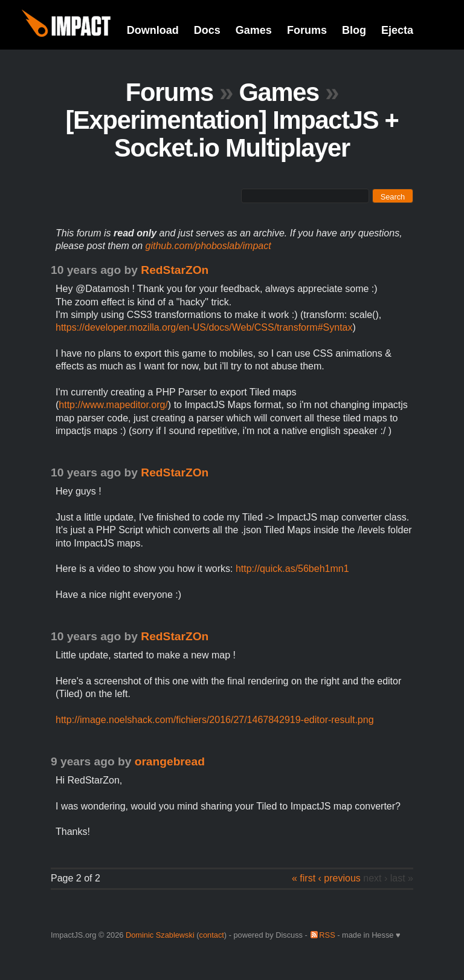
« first (304, 878)
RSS (327, 935)
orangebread (170, 761)
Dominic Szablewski (160, 935)
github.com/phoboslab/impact (208, 246)
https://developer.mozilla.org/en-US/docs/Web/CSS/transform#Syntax (204, 327)
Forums (307, 30)
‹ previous (340, 878)
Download (153, 30)
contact (212, 935)
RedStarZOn (175, 270)
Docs (207, 30)
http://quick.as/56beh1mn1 (292, 569)
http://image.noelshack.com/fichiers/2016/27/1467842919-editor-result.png (215, 720)
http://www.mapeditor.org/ (113, 405)
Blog (354, 30)
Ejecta (397, 30)
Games (254, 30)
